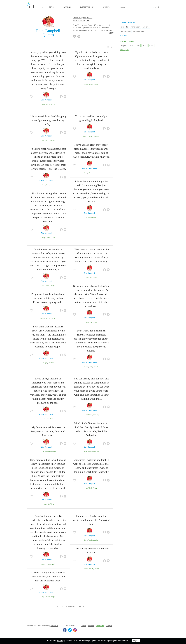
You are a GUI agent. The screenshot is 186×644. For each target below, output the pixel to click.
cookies (60, 641)
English (52, 564)
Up (87, 218)
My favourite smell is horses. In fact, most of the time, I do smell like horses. (48, 432)
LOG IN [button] (157, 7)
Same (53, 105)
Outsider (97, 137)
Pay (43, 597)
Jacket (97, 173)
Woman (91, 85)
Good (43, 105)
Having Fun (95, 540)
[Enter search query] (130, 7)
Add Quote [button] (100, 626)
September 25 (79, 21)
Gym (47, 141)
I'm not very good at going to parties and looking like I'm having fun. (91, 520)
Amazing (96, 452)
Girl (52, 363)
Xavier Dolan (136, 27)
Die (55, 319)
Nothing (91, 569)
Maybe (52, 185)
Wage (53, 597)
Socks (95, 278)
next (80, 607)
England (90, 137)
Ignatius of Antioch (140, 32)
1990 (88, 21)
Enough (96, 367)
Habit (43, 141)
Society (90, 452)
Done (53, 238)
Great (85, 137)
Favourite (52, 452)
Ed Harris (146, 27)
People (44, 238)
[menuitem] (108, 47)
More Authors (124, 36)
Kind (87, 278)
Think (85, 452)
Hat (91, 278)
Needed (47, 597)
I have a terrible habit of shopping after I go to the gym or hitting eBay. (48, 120)
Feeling (95, 218)
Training (96, 415)
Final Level (54, 626)
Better (86, 569)
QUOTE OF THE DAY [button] (87, 7)
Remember (49, 319)
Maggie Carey (126, 32)
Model (90, 18)
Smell (47, 452)
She (49, 363)
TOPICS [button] (52, 7)
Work (44, 185)
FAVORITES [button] (106, 7)
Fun (89, 540)
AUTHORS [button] (67, 7)
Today (95, 488)
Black (86, 85)
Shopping (52, 141)
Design (52, 286)
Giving (90, 415)
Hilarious (91, 173)
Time (49, 238)
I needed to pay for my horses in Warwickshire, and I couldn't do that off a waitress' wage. (48, 577)
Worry (86, 367)
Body (91, 367)
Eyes (48, 286)
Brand (96, 85)
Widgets (109, 626)
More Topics (124, 50)
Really (97, 569)
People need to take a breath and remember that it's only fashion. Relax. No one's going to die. (48, 298)
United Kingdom (80, 18)
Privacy (91, 626)
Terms (84, 626)
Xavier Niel (124, 27)
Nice (48, 185)
